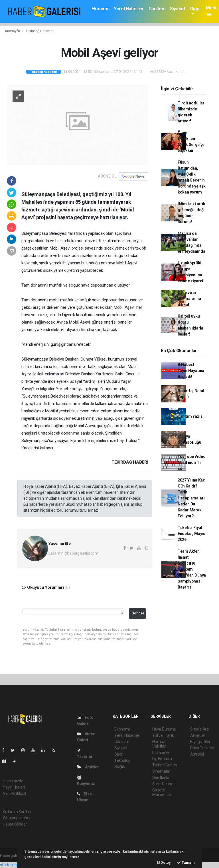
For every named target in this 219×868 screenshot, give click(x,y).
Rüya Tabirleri (202, 748)
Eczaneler (161, 752)
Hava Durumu (164, 729)
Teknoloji (122, 760)
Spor (118, 754)
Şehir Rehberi (164, 784)
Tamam (186, 862)
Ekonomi (100, 9)
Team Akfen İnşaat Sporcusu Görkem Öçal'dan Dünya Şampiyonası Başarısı (192, 569)
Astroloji (197, 754)
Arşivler (88, 767)
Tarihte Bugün (165, 765)
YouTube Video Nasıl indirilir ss (192, 462)
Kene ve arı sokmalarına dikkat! (189, 299)
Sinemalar (161, 771)
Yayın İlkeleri (14, 787)
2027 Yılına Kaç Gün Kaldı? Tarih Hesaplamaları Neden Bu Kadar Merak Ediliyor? (191, 498)
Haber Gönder (15, 824)
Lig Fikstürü (162, 759)
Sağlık (120, 767)
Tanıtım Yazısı (191, 416)
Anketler (198, 735)
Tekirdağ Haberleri (40, 31)
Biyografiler (200, 742)
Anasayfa (13, 31)
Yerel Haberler (129, 9)
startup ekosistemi (16, 865)
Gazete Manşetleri (162, 792)
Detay (164, 862)
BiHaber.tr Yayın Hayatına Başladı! (191, 371)
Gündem (157, 9)
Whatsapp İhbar (17, 818)
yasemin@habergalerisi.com (73, 553)
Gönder (138, 613)
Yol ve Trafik (163, 735)
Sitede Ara (199, 729)
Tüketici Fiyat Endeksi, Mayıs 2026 (191, 534)
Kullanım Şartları (17, 812)
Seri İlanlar (162, 778)
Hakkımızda (13, 781)
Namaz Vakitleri (159, 744)
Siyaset (178, 9)
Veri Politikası (14, 793)
